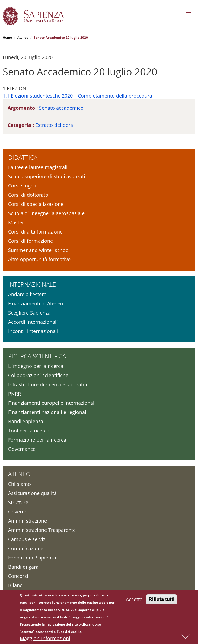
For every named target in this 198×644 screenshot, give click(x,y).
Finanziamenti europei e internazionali (52, 403)
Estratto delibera (54, 125)
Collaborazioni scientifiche (38, 375)
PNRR (15, 394)
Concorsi (18, 576)
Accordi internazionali (33, 322)
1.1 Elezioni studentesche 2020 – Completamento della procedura (77, 96)
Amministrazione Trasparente (42, 530)
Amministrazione (28, 521)
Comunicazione (26, 548)
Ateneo (23, 38)
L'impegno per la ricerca (36, 366)
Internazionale (32, 284)
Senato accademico (61, 108)
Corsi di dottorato (28, 195)
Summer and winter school (39, 250)
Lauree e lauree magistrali (38, 167)
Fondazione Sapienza (32, 558)
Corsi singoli (22, 186)
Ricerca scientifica (37, 356)
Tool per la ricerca (29, 431)
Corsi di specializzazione (36, 204)
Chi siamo (20, 484)
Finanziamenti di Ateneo (36, 303)
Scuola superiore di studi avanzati (47, 176)
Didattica (23, 157)
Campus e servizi (27, 539)
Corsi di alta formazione (35, 232)
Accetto (134, 601)
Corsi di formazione (31, 241)
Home (7, 38)
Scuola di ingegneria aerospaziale (46, 213)
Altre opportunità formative (39, 259)
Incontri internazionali (33, 331)
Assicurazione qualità (32, 493)
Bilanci (16, 585)
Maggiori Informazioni (45, 640)
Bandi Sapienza (26, 421)
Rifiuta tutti (162, 601)
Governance (22, 449)
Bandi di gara (23, 567)
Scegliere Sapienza (29, 313)
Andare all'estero (27, 294)
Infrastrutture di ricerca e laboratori (49, 384)
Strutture (18, 502)
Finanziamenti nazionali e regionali (48, 412)
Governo (18, 512)
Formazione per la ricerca (37, 440)
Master (16, 222)
